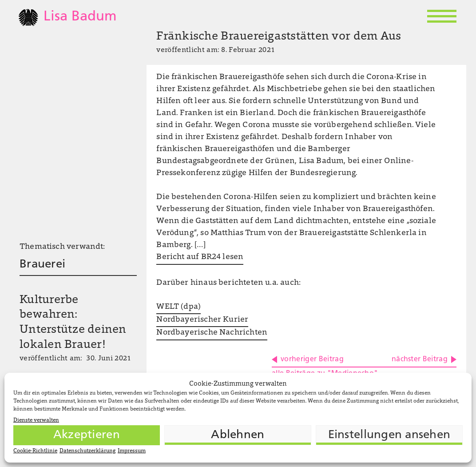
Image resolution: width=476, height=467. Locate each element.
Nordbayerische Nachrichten (212, 333)
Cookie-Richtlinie (35, 451)
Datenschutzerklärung (87, 451)
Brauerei (42, 265)
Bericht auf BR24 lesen (200, 257)
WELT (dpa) (178, 307)
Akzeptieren (87, 435)
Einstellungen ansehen (389, 435)
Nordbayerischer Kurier (202, 320)
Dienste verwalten (36, 420)
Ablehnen (238, 435)
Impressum (132, 451)
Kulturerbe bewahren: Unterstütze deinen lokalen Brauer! (73, 323)
